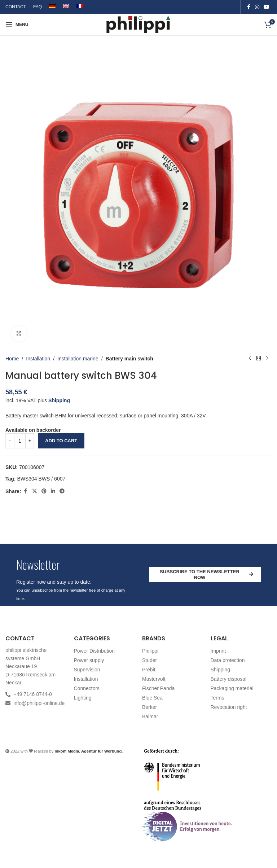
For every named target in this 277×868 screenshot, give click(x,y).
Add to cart (61, 441)
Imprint (218, 651)
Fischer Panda (158, 688)
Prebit (149, 670)
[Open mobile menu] (17, 25)
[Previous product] (250, 359)
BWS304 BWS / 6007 (41, 479)
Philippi (150, 651)
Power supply (89, 660)
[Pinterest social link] (44, 492)
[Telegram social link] (62, 492)
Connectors (87, 688)
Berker (150, 707)
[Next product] (267, 359)
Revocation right (229, 707)
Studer (150, 660)
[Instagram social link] (257, 7)
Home (12, 359)
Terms (217, 698)
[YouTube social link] (267, 7)
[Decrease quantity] (10, 441)
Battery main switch (129, 359)
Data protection (228, 660)
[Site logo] (139, 24)
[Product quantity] (20, 441)
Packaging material (232, 688)
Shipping (59, 400)
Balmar (150, 716)
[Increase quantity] (30, 441)
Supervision (87, 670)
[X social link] (35, 492)
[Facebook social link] (249, 7)
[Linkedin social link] (53, 492)
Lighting (83, 698)
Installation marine (78, 359)
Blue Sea (152, 698)
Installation (38, 359)
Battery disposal (229, 679)
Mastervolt (154, 679)
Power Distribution (94, 651)
